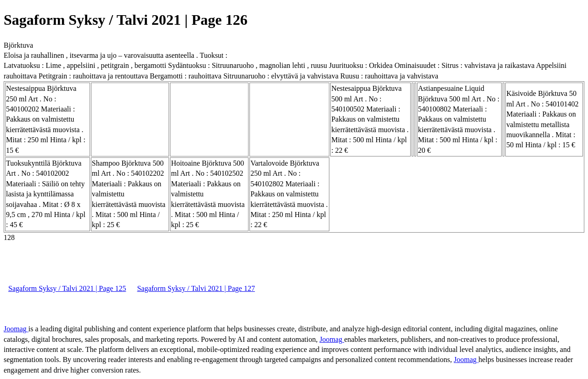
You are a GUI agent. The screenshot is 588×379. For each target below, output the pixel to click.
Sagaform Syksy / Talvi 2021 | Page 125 (67, 288)
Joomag (16, 329)
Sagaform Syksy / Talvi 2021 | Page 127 (196, 288)
